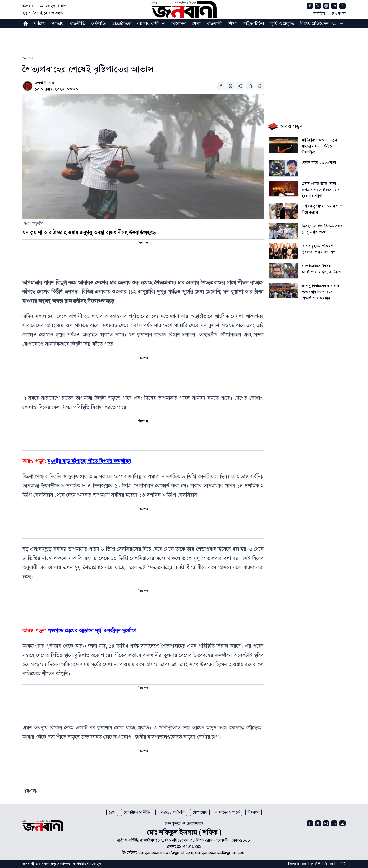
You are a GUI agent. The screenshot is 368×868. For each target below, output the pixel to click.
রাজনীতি (77, 23)
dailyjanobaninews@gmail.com (166, 853)
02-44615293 (189, 847)
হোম (112, 812)
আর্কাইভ (319, 14)
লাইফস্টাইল (254, 23)
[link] (28, 58)
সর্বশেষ (40, 23)
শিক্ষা (232, 23)
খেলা (196, 23)
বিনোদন (179, 23)
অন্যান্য (28, 58)
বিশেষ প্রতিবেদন (314, 23)
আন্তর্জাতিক (121, 23)
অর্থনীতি (98, 23)
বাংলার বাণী (148, 23)
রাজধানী (214, 23)
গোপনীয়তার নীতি (137, 812)
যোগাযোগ (200, 812)
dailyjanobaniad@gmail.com (220, 853)
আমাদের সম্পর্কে (227, 812)
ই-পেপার (339, 14)
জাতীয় (58, 23)
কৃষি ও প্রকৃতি (282, 23)
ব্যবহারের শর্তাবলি (171, 812)
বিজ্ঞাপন (254, 812)
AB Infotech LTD (330, 864)
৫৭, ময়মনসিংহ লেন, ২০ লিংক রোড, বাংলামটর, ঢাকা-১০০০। (205, 840)
